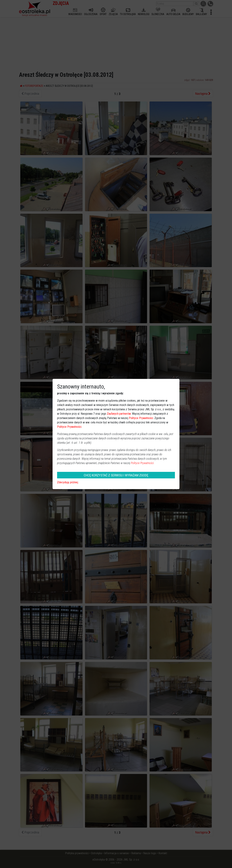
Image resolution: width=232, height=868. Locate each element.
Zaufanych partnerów (119, 414)
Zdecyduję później (68, 482)
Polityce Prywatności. (143, 463)
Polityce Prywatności (141, 418)
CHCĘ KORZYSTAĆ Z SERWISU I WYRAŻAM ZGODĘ (116, 475)
